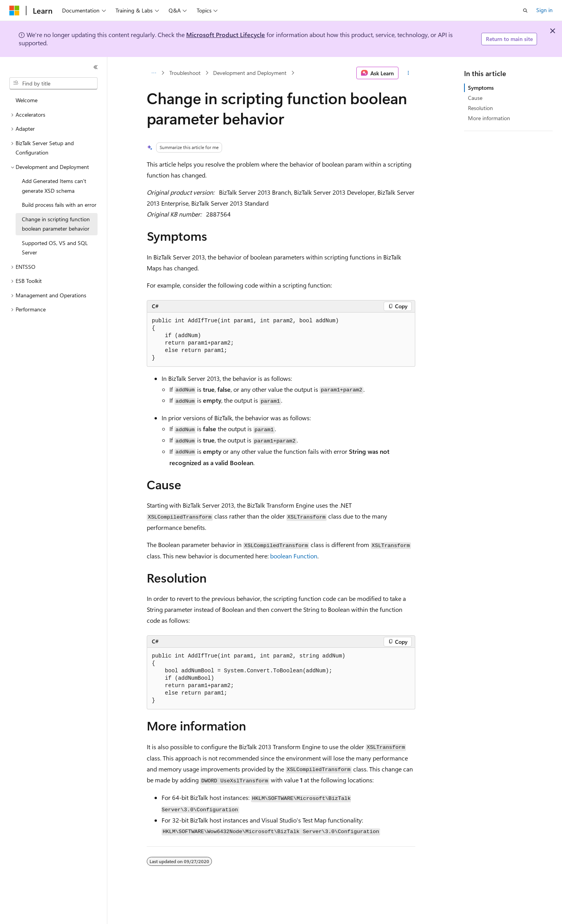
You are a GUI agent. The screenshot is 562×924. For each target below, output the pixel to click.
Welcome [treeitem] (27, 100)
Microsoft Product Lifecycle (226, 35)
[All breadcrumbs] (154, 73)
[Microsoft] (14, 11)
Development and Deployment (250, 73)
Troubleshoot (185, 73)
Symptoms (481, 88)
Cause (475, 98)
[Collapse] (96, 67)
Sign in (544, 10)
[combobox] (53, 84)
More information (489, 118)
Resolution (480, 108)
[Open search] (525, 11)
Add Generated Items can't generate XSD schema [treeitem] (54, 186)
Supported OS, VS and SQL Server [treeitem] (55, 248)
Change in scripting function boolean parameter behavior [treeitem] (56, 224)
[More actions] (408, 73)
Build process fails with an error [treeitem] (59, 205)
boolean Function (294, 556)
